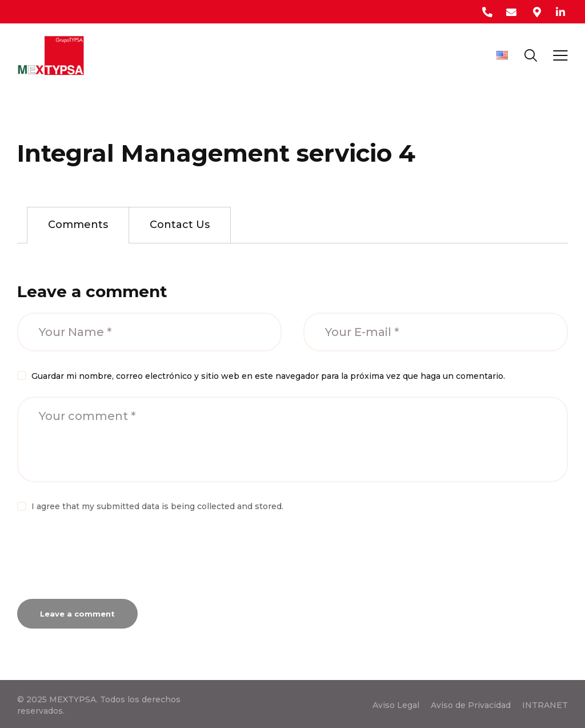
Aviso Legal (396, 705)
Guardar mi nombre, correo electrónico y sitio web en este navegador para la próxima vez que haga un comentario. (268, 376)
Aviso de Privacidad (471, 705)
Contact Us (180, 225)
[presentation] (104, 560)
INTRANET (545, 705)
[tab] (78, 225)
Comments (78, 225)
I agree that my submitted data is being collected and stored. (157, 506)
